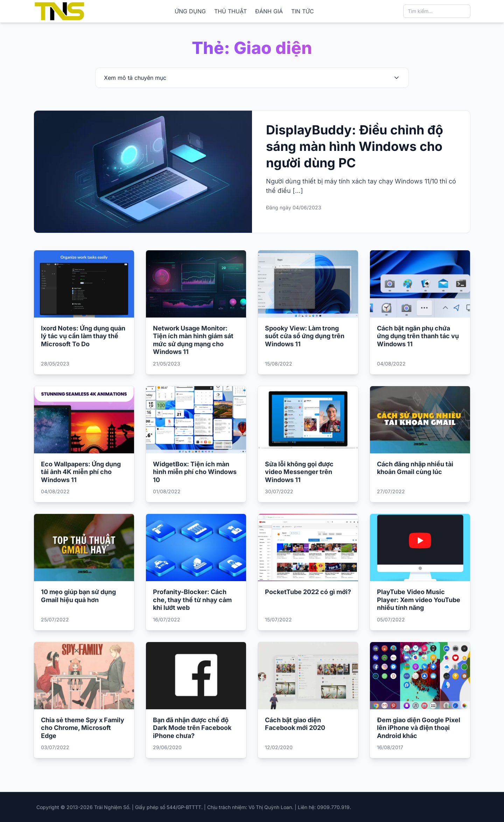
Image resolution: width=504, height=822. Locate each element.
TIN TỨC (303, 11)
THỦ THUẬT (230, 11)
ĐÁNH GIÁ (269, 11)
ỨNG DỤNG (190, 11)
